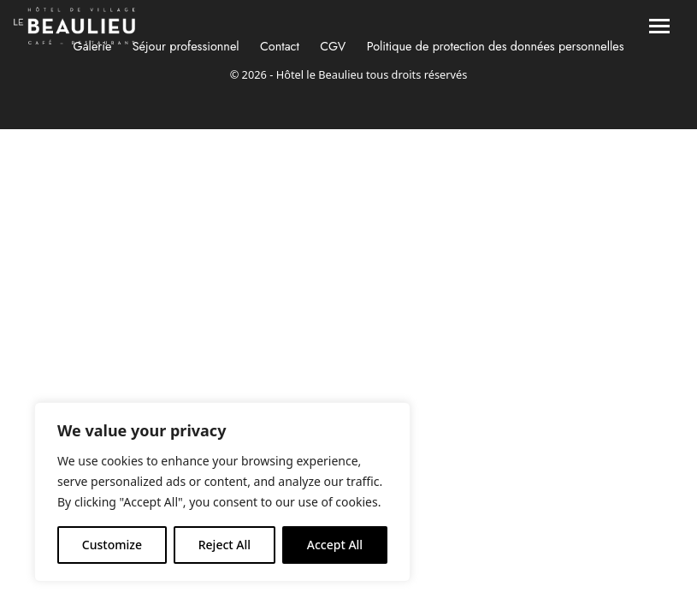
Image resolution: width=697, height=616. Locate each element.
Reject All (224, 545)
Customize (112, 545)
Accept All (335, 545)
